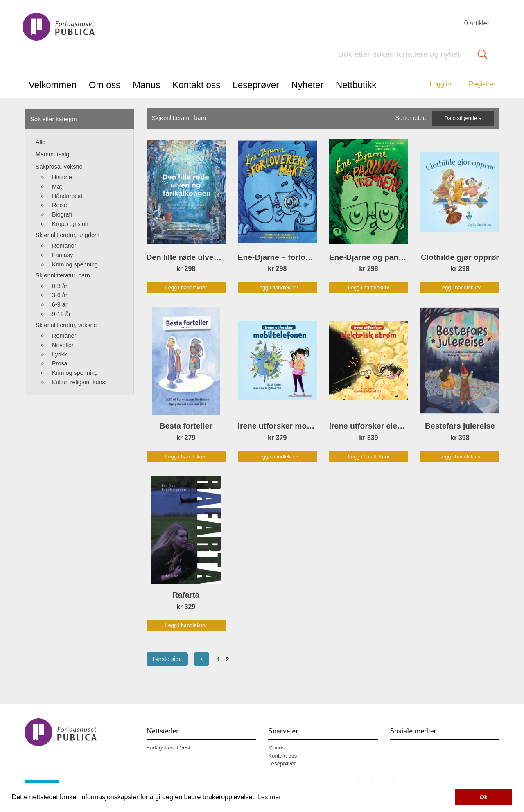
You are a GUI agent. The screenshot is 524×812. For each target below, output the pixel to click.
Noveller (63, 345)
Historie (62, 177)
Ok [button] (484, 797)
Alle (41, 142)
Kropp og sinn (70, 224)
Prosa (60, 363)
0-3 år (60, 286)
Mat (57, 187)
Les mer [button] (269, 797)
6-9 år (60, 304)
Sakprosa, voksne (59, 167)
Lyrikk (60, 354)
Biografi (62, 214)
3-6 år (60, 295)
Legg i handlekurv (186, 288)
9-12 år (61, 314)
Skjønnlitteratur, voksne (66, 325)
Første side (167, 659)
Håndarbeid (67, 196)
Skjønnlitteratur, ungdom (68, 235)
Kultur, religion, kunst (79, 382)
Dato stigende (463, 118)
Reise (60, 205)
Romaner (64, 246)
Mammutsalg (52, 154)
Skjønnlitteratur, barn (63, 275)
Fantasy (62, 255)
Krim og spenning (75, 264)
